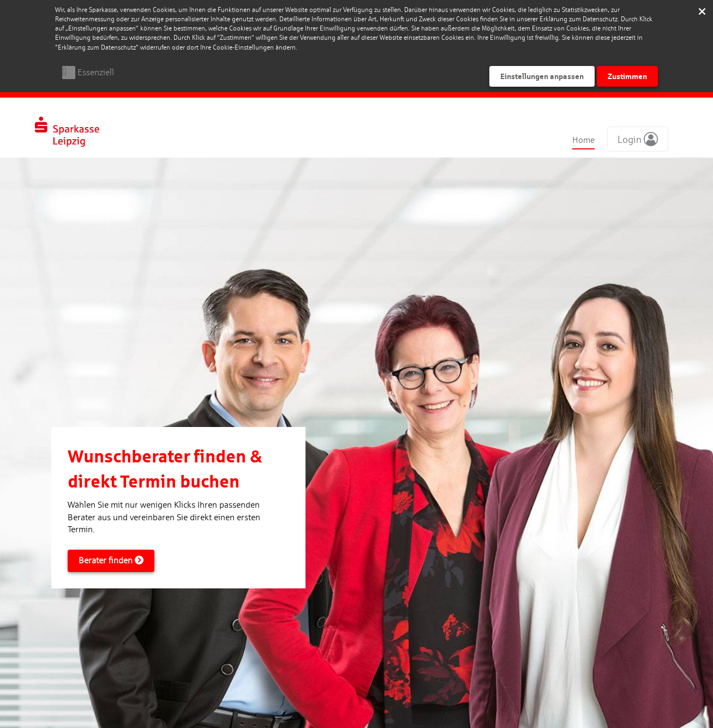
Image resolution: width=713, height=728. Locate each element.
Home (583, 140)
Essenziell (96, 72)
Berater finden (111, 560)
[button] (638, 139)
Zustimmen (627, 76)
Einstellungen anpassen (542, 76)
